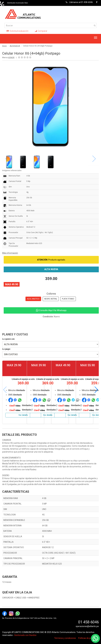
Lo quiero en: (9, 339)
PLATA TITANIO (68, 299)
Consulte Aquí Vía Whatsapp (51, 310)
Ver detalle (23, 415)
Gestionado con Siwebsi (25, 635)
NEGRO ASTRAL (51, 299)
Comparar (41, 31)
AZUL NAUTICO (33, 299)
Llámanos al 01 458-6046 (79, 2)
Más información (10, 253)
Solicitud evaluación (18, 31)
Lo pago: (6, 349)
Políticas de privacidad (88, 638)
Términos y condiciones (65, 638)
